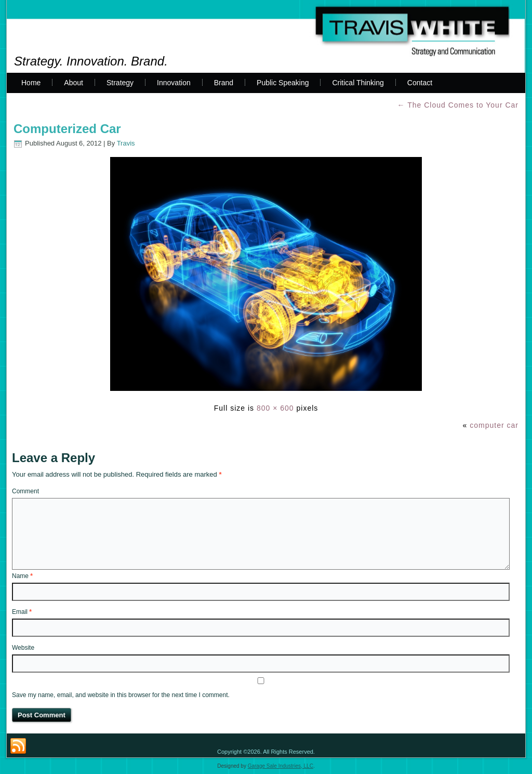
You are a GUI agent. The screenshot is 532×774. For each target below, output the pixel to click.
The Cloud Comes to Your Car (458, 105)
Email (22, 612)
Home (31, 83)
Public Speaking (283, 83)
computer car (494, 425)
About (74, 83)
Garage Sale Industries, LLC (281, 766)
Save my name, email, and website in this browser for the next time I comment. (121, 695)
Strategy (120, 83)
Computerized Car (67, 129)
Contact (420, 83)
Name (22, 576)
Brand (224, 83)
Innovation (174, 83)
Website (23, 648)
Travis (126, 143)
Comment (25, 491)
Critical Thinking (358, 83)
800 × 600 (275, 408)
